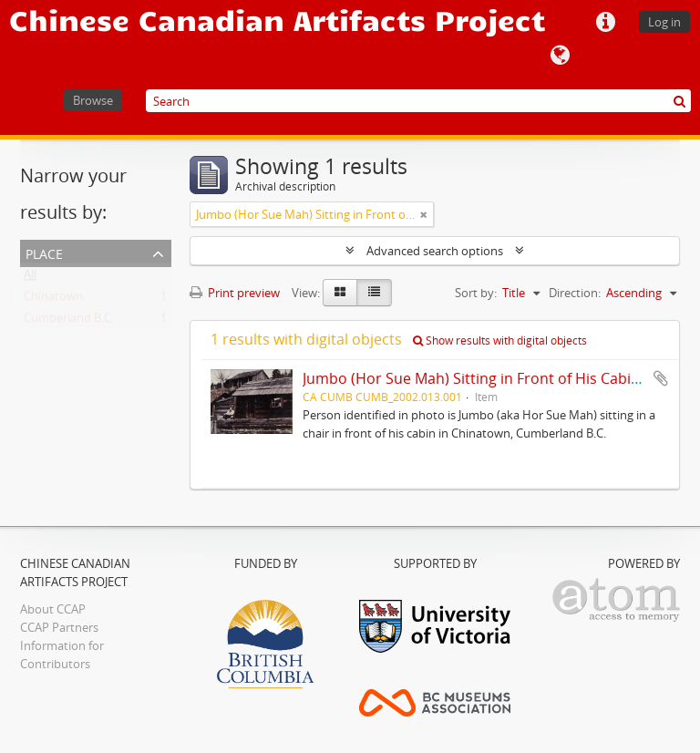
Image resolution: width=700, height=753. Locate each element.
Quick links (605, 23)
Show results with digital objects (500, 340)
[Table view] (374, 293)
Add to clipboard (661, 378)
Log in (664, 22)
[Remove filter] (424, 214)
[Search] (418, 101)
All (30, 278)
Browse (93, 100)
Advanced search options (435, 251)
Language (560, 56)
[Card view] (340, 293)
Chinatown (53, 300)
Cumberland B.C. (69, 322)
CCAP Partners (59, 627)
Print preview (235, 293)
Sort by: (476, 293)
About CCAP (53, 609)
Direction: (575, 293)
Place (44, 252)
